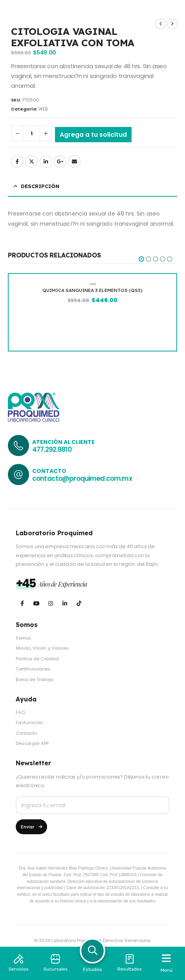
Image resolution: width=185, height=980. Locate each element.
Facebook (17, 161)
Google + (60, 161)
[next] (172, 24)
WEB (43, 109)
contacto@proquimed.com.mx (82, 478)
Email (74, 161)
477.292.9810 (52, 449)
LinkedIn (46, 161)
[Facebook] (22, 604)
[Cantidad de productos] (31, 133)
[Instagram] (50, 604)
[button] (141, 259)
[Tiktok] (79, 604)
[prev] (161, 24)
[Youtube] (36, 604)
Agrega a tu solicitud (93, 135)
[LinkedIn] (65, 604)
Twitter (31, 161)
